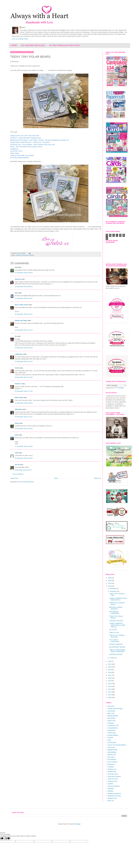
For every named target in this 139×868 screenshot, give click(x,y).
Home (56, 478)
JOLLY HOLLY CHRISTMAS (114, 641)
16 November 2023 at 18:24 (24, 429)
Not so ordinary (112, 762)
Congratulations (113, 728)
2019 (110, 670)
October (112, 658)
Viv (16, 336)
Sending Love (112, 769)
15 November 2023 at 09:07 (24, 298)
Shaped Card (112, 772)
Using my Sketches (114, 786)
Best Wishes (112, 718)
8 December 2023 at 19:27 (23, 470)
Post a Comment (18, 474)
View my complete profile (20, 39)
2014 (110, 684)
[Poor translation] (7, 838)
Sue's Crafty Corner (21, 305)
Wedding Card (112, 798)
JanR (17, 453)
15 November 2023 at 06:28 (24, 273)
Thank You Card (113, 779)
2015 (110, 681)
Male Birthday (112, 752)
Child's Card (111, 721)
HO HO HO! (113, 630)
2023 (110, 586)
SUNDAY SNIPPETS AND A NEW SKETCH (118, 599)
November (113, 591)
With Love (111, 801)
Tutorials (110, 784)
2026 (110, 578)
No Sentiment (112, 759)
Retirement (111, 764)
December (113, 588)
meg (16, 267)
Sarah (17, 423)
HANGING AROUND (116, 654)
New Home (111, 757)
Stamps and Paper (21, 321)
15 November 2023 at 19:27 (24, 417)
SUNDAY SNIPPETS (116, 644)
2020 (110, 667)
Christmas (18, 255)
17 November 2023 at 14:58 (24, 446)
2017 (110, 675)
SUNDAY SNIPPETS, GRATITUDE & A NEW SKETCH (117, 625)
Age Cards (111, 706)
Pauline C (18, 384)
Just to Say (111, 747)
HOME (14, 45)
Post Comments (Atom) (26, 482)
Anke (17, 435)
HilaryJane (18, 409)
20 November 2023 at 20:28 (24, 458)
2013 (110, 686)
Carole (17, 368)
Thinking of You (112, 781)
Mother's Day (112, 755)
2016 (110, 678)
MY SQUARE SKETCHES (33, 45)
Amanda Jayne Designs (115, 709)
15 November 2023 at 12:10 (24, 330)
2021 (110, 664)
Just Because (112, 742)
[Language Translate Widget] (116, 385)
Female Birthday (113, 735)
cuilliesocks (19, 354)
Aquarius (18, 279)
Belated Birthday (113, 716)
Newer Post (14, 478)
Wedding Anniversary (114, 796)
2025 (110, 581)
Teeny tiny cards (113, 774)
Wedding (110, 791)
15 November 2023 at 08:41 (24, 287)
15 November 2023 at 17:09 (24, 377)
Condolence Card (113, 725)
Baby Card (111, 713)
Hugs (109, 740)
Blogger (78, 824)
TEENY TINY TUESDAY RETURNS (117, 636)
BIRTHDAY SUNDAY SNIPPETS (116, 608)
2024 (110, 583)
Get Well (110, 738)
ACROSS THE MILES (116, 621)
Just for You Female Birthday (117, 745)
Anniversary (111, 711)
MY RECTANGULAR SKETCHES (64, 45)
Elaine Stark (19, 397)
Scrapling (111, 767)
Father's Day (112, 733)
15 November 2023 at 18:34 (24, 403)
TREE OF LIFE (114, 633)
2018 (110, 672)
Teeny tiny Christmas (28, 255)
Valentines (111, 789)
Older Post (97, 478)
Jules (23, 27)
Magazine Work (113, 750)
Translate (119, 388)
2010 (110, 695)
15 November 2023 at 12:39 (24, 348)
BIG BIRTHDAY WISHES (117, 647)
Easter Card (111, 730)
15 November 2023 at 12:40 (24, 361)
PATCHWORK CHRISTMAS (114, 613)
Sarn (16, 293)
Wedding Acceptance (114, 793)
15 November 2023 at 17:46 (24, 391)
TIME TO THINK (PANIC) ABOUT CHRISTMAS (117, 651)
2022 (110, 661)
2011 (110, 692)
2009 (110, 697)
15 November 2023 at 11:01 (24, 314)
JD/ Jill (17, 465)
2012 (110, 689)
